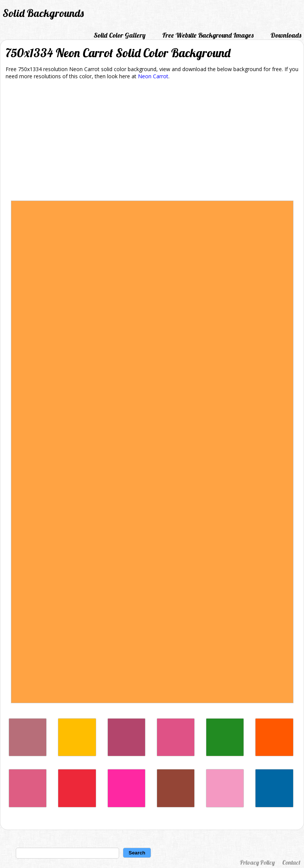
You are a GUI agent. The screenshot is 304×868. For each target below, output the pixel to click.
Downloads (286, 35)
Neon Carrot (153, 76)
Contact (291, 862)
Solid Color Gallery (119, 35)
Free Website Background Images (208, 35)
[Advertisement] (152, 141)
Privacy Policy (257, 862)
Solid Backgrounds (43, 13)
